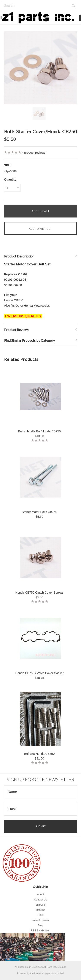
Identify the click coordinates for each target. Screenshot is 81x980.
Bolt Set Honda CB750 (39, 754)
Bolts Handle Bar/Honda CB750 (39, 431)
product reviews (34, 153)
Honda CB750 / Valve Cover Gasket (39, 673)
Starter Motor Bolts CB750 (39, 512)
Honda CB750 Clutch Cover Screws (39, 593)
